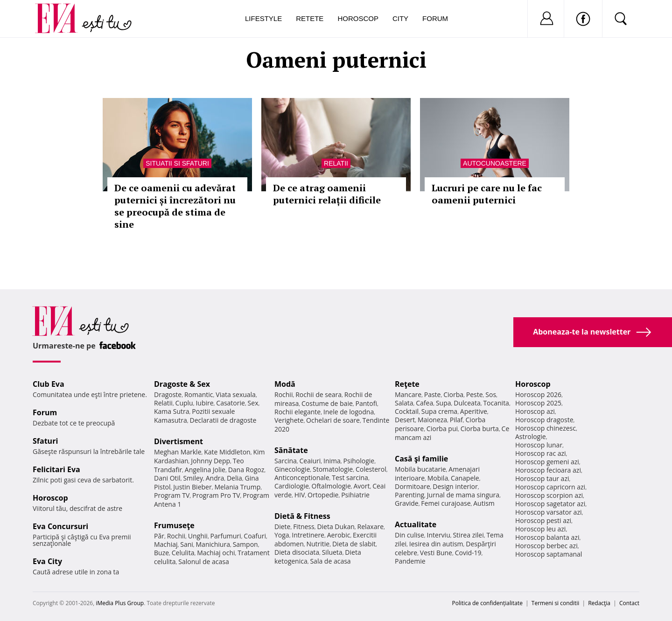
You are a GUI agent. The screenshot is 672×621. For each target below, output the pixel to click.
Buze (161, 553)
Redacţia (599, 603)
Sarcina (286, 461)
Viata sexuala (236, 394)
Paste (433, 394)
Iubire (204, 403)
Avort (361, 486)
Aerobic (339, 535)
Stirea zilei (468, 535)
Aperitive (474, 411)
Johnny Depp (210, 461)
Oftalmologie (331, 486)
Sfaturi (45, 441)
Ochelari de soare (333, 420)
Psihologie (359, 461)
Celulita (183, 553)
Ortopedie (323, 495)
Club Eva (49, 384)
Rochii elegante (297, 412)
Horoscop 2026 (538, 394)
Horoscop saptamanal (549, 554)
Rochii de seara (318, 394)
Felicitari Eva (56, 469)
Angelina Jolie (205, 470)
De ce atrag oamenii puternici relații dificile (327, 194)
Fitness (304, 527)
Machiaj (166, 544)
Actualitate (416, 524)
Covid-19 (468, 553)
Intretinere (308, 535)
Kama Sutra (171, 411)
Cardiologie (292, 486)
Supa (444, 403)
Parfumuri (226, 536)
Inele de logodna (349, 412)
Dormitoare (413, 486)
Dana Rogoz (246, 470)
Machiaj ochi (216, 553)
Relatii (336, 163)
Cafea (424, 403)
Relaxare (371, 527)
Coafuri (255, 536)
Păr (159, 536)
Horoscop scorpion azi (549, 495)
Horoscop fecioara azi (548, 470)
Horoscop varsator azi (548, 512)
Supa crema (439, 411)
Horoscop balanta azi (547, 537)
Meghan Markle (178, 452)
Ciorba (453, 394)
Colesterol (371, 469)
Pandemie (410, 561)
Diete (282, 527)
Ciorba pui (442, 429)
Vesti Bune (436, 553)
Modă (285, 384)
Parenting (409, 495)
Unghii (198, 536)
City (400, 18)
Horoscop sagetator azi (550, 504)
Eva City (47, 561)
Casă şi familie (421, 459)
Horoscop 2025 (538, 403)
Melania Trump (237, 487)
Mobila (438, 478)
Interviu (439, 535)
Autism (484, 503)
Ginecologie (292, 469)
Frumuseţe (174, 525)
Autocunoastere (495, 163)
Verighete (289, 420)
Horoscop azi (535, 411)
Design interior (455, 486)
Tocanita (496, 403)
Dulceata (467, 403)
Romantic (199, 394)
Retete (310, 18)
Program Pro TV (216, 495)
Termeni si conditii (556, 603)
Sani (187, 544)
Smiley (193, 478)
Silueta (332, 552)
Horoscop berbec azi (546, 546)
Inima (332, 461)
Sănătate (291, 450)
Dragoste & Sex (182, 384)
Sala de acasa (330, 561)
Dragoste (168, 394)
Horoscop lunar (539, 445)
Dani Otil (167, 478)
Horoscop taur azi (542, 478)
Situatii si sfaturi (177, 163)
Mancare (408, 394)
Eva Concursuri (60, 526)
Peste (475, 394)
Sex (253, 403)
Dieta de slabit (354, 544)
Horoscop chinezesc (546, 428)
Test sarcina (350, 478)
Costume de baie (327, 403)
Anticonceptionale (302, 478)
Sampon (245, 544)
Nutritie (318, 544)
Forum (435, 18)
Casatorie (231, 403)
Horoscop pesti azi (543, 520)
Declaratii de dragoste (223, 420)
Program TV (172, 495)
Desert (405, 420)
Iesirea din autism (436, 544)
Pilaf (456, 420)
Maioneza (432, 420)
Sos (491, 394)
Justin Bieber (192, 487)
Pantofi (366, 403)
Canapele (465, 478)
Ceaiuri (310, 461)
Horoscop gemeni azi (547, 462)
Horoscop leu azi (540, 529)
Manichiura (213, 544)
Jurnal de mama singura (463, 495)
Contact (629, 603)
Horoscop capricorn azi (550, 487)
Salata (404, 403)
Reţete (407, 384)
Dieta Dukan (336, 527)
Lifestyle (263, 18)
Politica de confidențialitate (487, 603)
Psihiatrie (355, 495)
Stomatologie (333, 469)
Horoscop (358, 18)
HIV (300, 495)
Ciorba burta (480, 429)
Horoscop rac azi (541, 453)
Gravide (407, 503)
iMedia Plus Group (120, 603)
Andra (215, 478)
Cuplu (184, 403)
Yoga (282, 535)
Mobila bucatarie (420, 469)
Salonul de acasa (204, 562)
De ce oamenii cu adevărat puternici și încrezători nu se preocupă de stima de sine (175, 206)
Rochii (176, 536)
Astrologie (531, 436)
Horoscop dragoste (544, 420)
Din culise (409, 535)
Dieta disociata (297, 552)
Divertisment (178, 441)
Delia (234, 478)
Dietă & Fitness (302, 516)
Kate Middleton (227, 452)
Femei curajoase (446, 503)
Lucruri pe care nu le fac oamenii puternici (487, 194)
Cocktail (407, 411)
